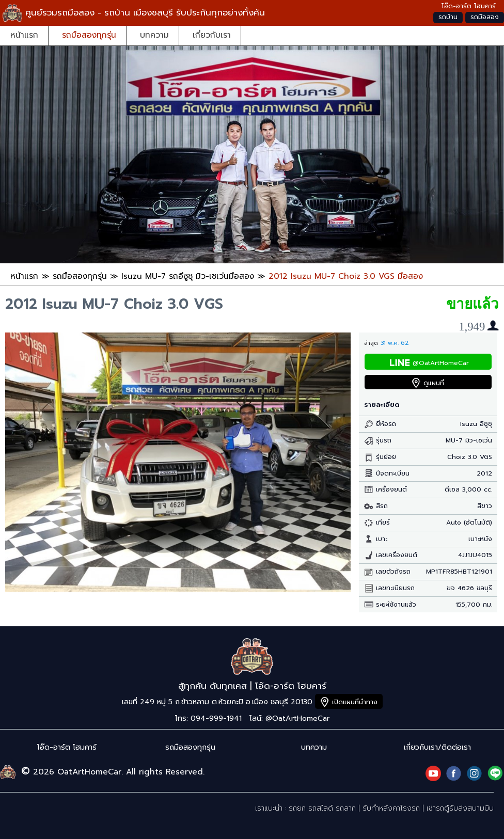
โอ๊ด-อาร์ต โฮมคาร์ (67, 747)
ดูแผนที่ (434, 383)
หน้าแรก (24, 35)
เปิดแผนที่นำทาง (355, 702)
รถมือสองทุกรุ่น (89, 35)
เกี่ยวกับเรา (212, 35)
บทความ (154, 35)
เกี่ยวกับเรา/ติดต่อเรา (437, 747)
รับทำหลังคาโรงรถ (391, 808)
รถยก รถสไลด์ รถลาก (322, 808)
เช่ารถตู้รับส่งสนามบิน (460, 808)
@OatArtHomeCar (441, 363)
